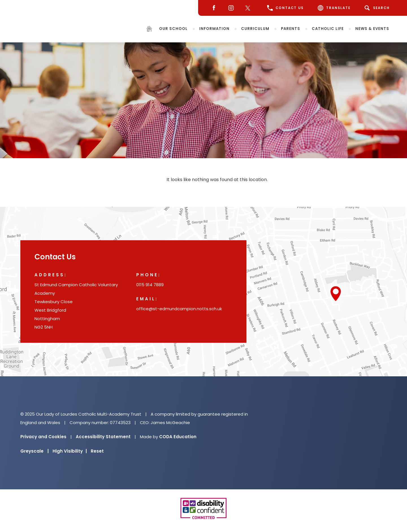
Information (214, 28)
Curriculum (255, 28)
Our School (173, 28)
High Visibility (70, 451)
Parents (291, 28)
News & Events (372, 28)
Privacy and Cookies (43, 437)
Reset (97, 451)
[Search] (378, 8)
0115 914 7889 (150, 285)
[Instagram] (230, 8)
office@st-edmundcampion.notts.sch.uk (179, 309)
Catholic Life (328, 28)
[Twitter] (249, 8)
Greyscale (34, 451)
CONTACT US (285, 8)
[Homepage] (149, 30)
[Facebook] (212, 8)
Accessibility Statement (103, 437)
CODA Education (178, 437)
